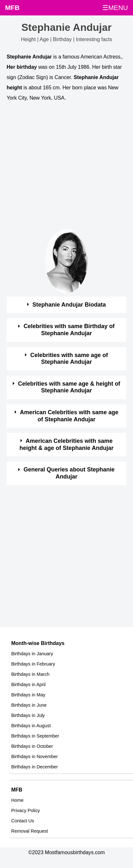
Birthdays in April (28, 685)
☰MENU (115, 8)
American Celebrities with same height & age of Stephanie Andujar (66, 444)
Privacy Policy (26, 810)
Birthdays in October (32, 746)
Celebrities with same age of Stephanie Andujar (69, 359)
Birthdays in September (35, 736)
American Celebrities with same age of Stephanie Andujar (69, 416)
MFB (12, 8)
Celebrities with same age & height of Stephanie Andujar (69, 387)
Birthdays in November (35, 756)
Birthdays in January (32, 654)
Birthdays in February (33, 664)
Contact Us (23, 821)
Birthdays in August (31, 726)
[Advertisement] (60, 169)
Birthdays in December (35, 767)
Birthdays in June (29, 705)
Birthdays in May (28, 695)
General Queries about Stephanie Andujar (69, 473)
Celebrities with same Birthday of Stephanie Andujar (69, 330)
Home (17, 800)
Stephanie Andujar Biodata (69, 305)
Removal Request (29, 831)
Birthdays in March (30, 674)
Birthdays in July (28, 715)
